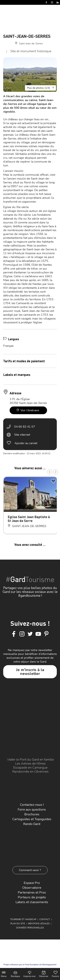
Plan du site (18, 924)
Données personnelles (30, 928)
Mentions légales (39, 924)
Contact (45, 919)
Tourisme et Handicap (23, 919)
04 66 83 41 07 (25, 427)
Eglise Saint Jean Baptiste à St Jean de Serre (29, 519)
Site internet (22, 435)
